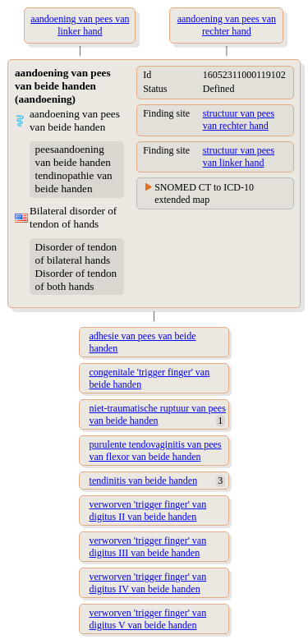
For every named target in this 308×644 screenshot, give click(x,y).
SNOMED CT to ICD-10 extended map (204, 193)
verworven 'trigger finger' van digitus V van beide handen (148, 619)
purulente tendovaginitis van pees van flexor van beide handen (156, 451)
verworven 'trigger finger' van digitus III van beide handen (148, 547)
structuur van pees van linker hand (239, 156)
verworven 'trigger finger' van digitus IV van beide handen (148, 583)
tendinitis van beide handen (144, 481)
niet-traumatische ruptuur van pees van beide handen (158, 414)
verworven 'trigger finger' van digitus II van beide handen (148, 511)
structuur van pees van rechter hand (239, 120)
